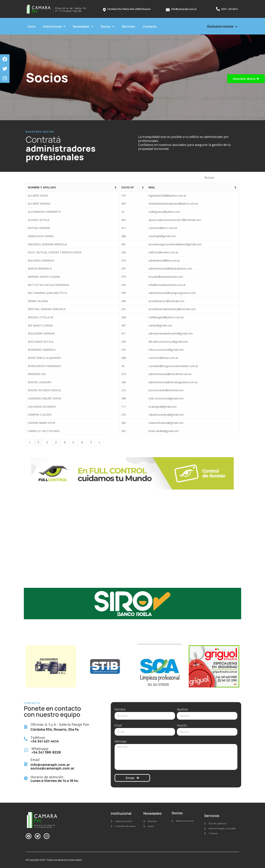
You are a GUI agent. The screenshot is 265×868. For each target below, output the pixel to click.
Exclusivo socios (222, 27)
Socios (107, 26)
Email (118, 726)
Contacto (150, 26)
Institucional (54, 26)
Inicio (32, 26)
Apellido (182, 710)
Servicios (128, 26)
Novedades (83, 26)
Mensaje (120, 742)
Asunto (182, 726)
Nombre (120, 710)
